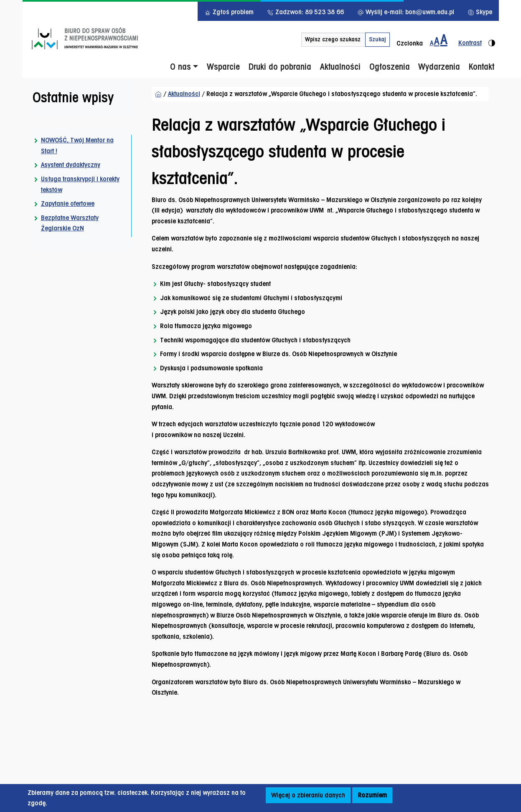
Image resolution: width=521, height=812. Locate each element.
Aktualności (184, 94)
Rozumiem (372, 795)
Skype (480, 12)
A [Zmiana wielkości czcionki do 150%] (437, 41)
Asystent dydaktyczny (71, 165)
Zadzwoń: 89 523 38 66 (305, 12)
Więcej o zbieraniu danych (308, 795)
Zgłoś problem (229, 12)
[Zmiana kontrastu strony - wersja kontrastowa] (473, 40)
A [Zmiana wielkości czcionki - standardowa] (432, 43)
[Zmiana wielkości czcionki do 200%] (444, 40)
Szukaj (377, 39)
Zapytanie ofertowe (68, 204)
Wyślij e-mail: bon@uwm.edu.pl (406, 12)
